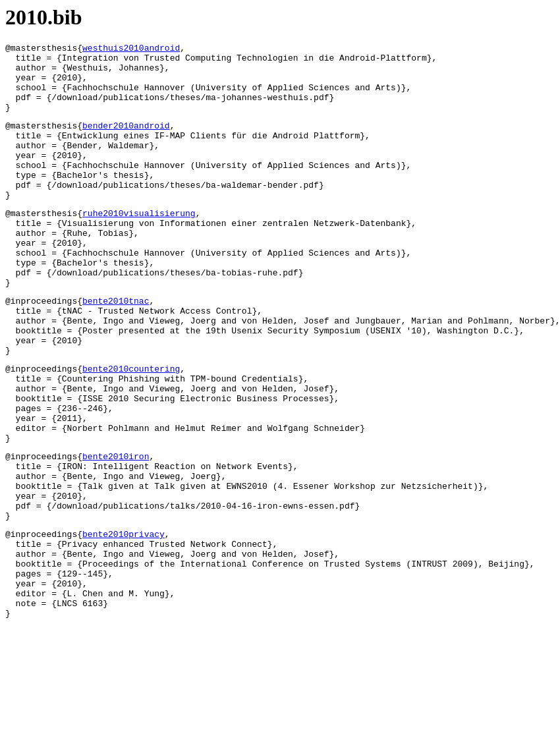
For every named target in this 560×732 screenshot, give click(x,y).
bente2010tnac (116, 348)
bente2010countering (131, 428)
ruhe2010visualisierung (139, 244)
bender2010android (126, 141)
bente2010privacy (124, 623)
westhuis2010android (131, 49)
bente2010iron (116, 531)
